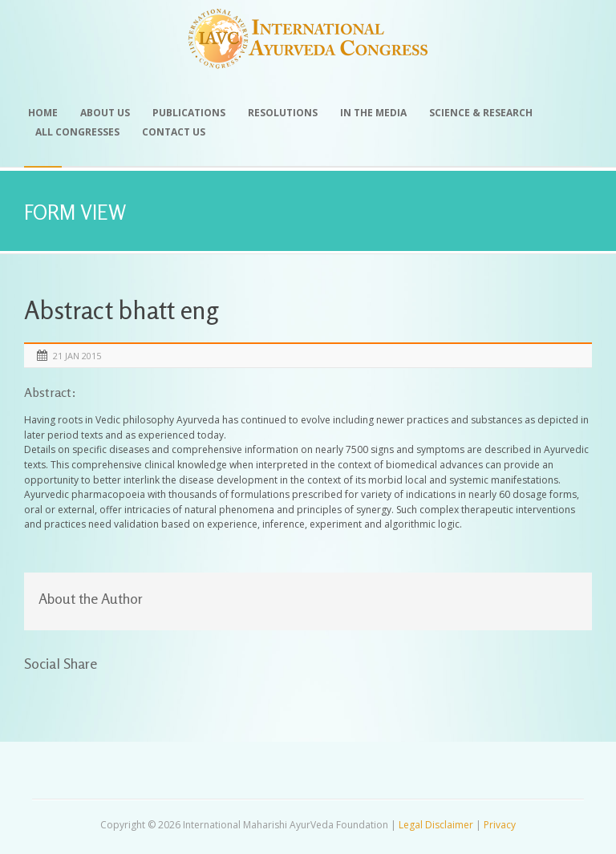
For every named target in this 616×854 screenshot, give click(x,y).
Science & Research (481, 113)
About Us (105, 113)
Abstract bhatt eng (121, 310)
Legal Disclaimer (436, 825)
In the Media (373, 113)
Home (43, 113)
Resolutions (283, 113)
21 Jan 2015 (77, 356)
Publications (189, 113)
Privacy (500, 825)
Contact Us (174, 132)
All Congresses (77, 132)
